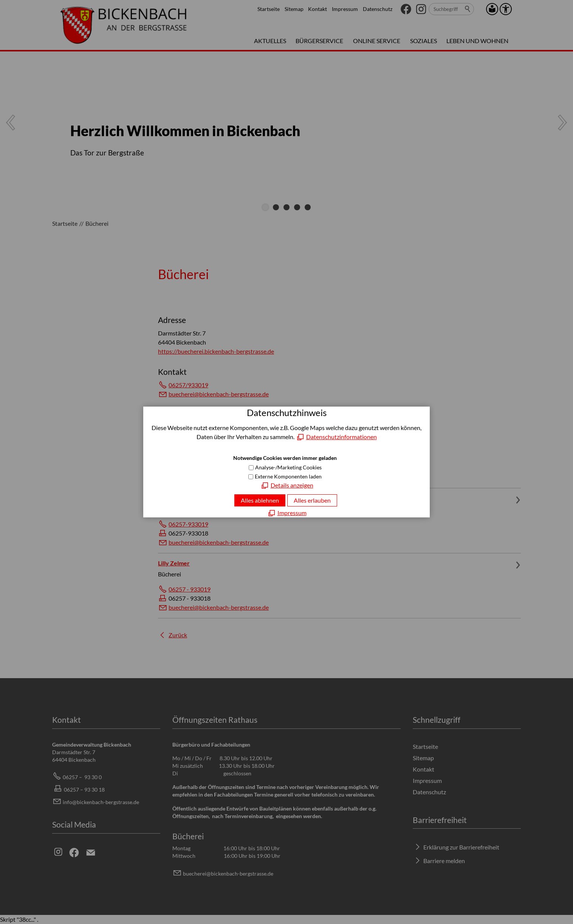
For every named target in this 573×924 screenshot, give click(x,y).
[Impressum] (287, 513)
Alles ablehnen (260, 500)
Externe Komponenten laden (288, 476)
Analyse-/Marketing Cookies (288, 467)
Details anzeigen (292, 485)
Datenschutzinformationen (341, 437)
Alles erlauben (312, 500)
